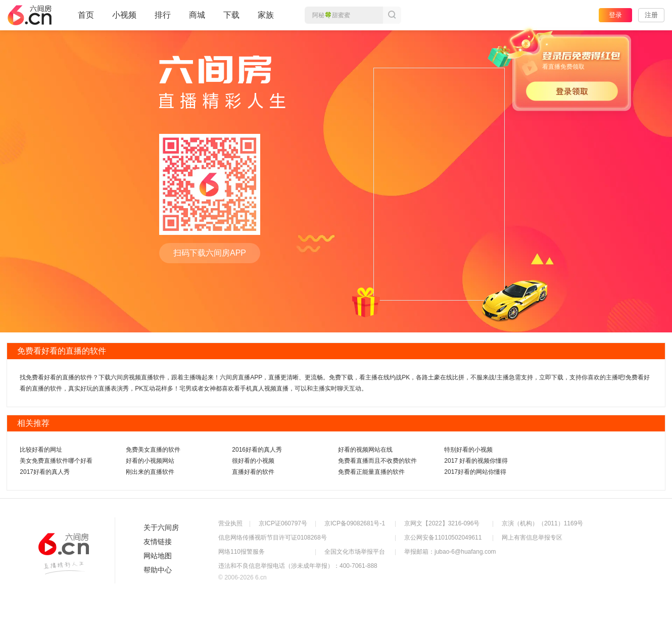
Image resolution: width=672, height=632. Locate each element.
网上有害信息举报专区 (532, 538)
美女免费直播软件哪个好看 (56, 461)
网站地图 (158, 556)
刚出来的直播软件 (150, 472)
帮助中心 (158, 570)
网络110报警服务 (242, 552)
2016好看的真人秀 (257, 450)
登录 (615, 15)
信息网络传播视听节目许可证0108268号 (273, 538)
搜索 (392, 15)
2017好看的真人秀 (45, 472)
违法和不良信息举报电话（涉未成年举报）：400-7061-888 (298, 566)
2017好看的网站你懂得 (475, 472)
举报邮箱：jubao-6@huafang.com (450, 552)
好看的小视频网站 (150, 461)
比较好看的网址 (41, 450)
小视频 (124, 19)
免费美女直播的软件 (153, 450)
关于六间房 (161, 527)
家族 (266, 19)
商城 (197, 19)
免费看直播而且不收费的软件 (377, 461)
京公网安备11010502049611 (443, 538)
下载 (231, 15)
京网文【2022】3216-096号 (442, 523)
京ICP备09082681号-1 (355, 523)
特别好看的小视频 (468, 450)
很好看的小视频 (253, 461)
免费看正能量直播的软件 (371, 472)
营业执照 (230, 523)
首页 (86, 19)
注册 (651, 15)
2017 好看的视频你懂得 (476, 461)
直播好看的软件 (253, 472)
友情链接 (158, 542)
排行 (163, 15)
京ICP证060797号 (283, 523)
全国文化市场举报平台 (355, 552)
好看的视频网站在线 (365, 450)
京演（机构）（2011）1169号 (542, 523)
